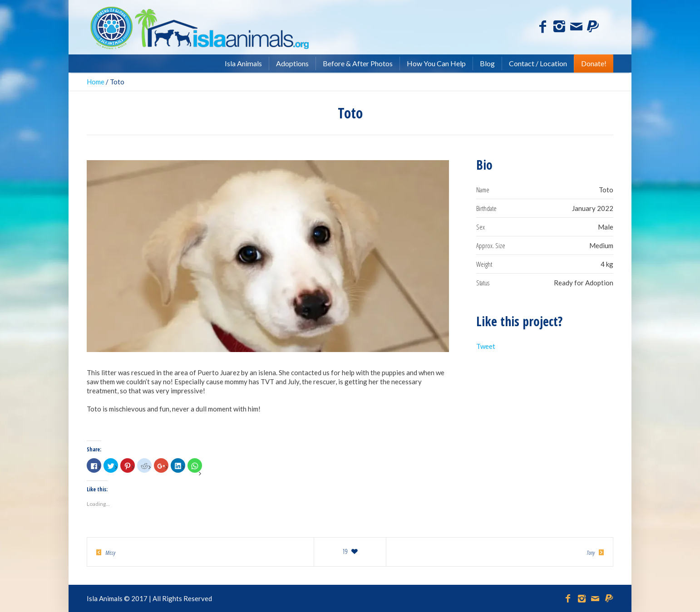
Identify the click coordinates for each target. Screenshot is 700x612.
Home (96, 82)
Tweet (486, 346)
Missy (110, 553)
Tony (591, 553)
